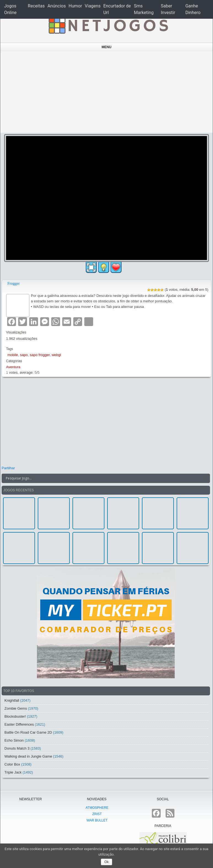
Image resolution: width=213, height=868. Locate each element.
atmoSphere (97, 808)
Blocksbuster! (15, 716)
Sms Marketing (144, 9)
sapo (24, 355)
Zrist (97, 814)
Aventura (13, 367)
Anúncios (57, 6)
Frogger (14, 284)
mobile (13, 355)
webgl (56, 355)
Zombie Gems (16, 708)
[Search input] (103, 478)
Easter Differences (19, 724)
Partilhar (8, 468)
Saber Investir (168, 9)
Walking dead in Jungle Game (28, 756)
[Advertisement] (107, 92)
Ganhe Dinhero (193, 9)
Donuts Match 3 (17, 748)
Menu (106, 47)
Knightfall (12, 700)
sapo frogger (40, 355)
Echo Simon (14, 740)
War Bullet (97, 820)
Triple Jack (13, 772)
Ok (106, 862)
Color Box (12, 764)
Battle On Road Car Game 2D (28, 732)
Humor (75, 6)
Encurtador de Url (117, 9)
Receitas (36, 6)
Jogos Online (10, 9)
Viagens (93, 6)
